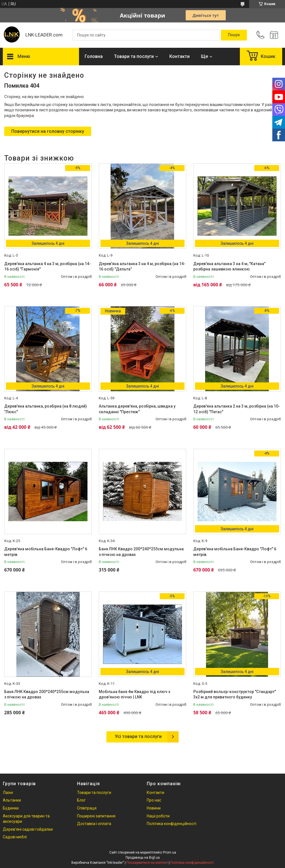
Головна (94, 56)
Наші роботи (158, 816)
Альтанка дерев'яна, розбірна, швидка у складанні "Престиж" (137, 409)
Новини (154, 808)
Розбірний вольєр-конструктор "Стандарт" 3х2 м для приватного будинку (235, 694)
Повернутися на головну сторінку (48, 131)
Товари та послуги (134, 56)
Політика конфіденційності (172, 824)
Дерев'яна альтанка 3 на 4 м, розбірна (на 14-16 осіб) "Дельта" (142, 267)
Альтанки (12, 800)
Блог (81, 800)
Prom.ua (170, 852)
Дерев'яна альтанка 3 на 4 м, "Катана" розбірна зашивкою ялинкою (229, 267)
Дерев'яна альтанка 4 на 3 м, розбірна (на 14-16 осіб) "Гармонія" (48, 267)
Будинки (11, 808)
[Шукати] (234, 35)
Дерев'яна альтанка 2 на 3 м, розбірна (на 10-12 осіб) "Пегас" (237, 409)
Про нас (154, 800)
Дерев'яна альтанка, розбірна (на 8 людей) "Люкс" (46, 409)
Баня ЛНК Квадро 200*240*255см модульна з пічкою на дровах (141, 552)
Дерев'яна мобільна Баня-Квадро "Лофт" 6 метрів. (46, 552)
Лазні (8, 793)
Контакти (179, 56)
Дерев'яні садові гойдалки (28, 829)
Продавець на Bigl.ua (143, 858)
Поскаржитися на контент (147, 863)
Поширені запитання (96, 816)
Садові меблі (15, 837)
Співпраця (87, 808)
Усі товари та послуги (138, 736)
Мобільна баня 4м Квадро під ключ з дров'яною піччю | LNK (134, 694)
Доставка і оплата (94, 824)
